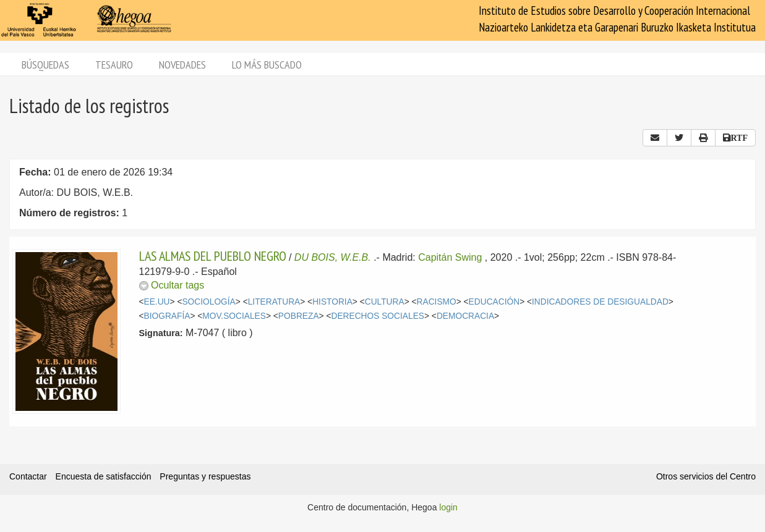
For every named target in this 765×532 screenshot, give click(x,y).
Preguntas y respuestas (205, 476)
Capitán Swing (450, 257)
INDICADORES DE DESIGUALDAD (600, 302)
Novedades (182, 65)
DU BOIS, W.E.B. (333, 257)
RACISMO (437, 302)
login (448, 507)
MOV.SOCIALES (234, 316)
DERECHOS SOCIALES (378, 316)
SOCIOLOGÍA (208, 302)
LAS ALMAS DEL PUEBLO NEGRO (213, 256)
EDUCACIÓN (494, 302)
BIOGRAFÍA (167, 316)
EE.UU (157, 302)
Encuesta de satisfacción (104, 476)
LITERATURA (274, 302)
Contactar (28, 476)
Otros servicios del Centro (706, 476)
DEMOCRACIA (465, 316)
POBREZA (299, 316)
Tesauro (114, 65)
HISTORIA (332, 302)
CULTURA (385, 302)
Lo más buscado (267, 65)
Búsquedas (45, 65)
